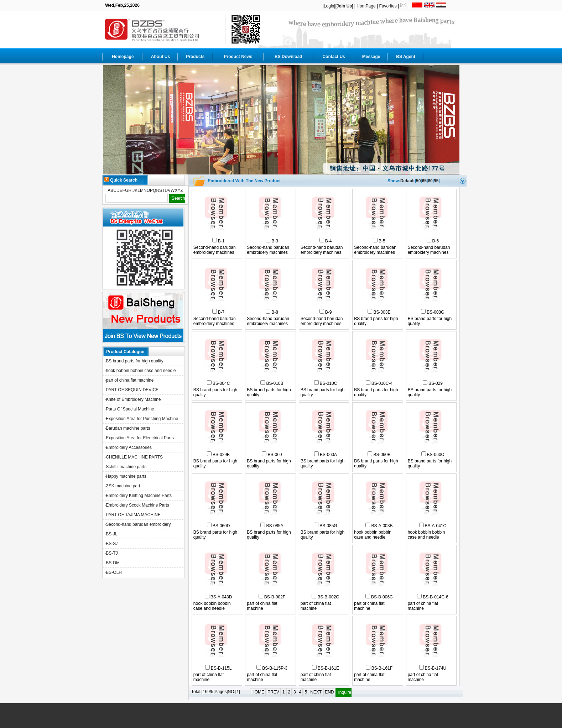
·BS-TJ (111, 553)
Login (329, 6)
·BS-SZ (112, 544)
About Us (160, 57)
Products (195, 57)
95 (436, 181)
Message (371, 57)
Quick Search (121, 180)
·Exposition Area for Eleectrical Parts (139, 438)
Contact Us (334, 57)
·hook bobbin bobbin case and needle (140, 371)
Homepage (123, 57)
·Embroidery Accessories (128, 447)
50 (418, 181)
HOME (258, 692)
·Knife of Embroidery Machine (133, 399)
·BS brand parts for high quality (134, 361)
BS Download (288, 57)
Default (408, 181)
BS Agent (406, 57)
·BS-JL (111, 534)
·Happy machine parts (126, 476)
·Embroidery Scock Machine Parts (137, 505)
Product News (238, 57)
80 (430, 181)
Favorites (388, 6)
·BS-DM (112, 563)
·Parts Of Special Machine (129, 409)
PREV (273, 692)
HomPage (366, 6)
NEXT (316, 692)
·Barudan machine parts (127, 428)
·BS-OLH (113, 572)
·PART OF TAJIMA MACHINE (133, 515)
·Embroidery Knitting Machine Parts (138, 496)
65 (424, 181)
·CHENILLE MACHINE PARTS (134, 457)
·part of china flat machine (129, 380)
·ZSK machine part (122, 486)
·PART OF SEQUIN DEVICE (132, 390)
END (329, 692)
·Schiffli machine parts (126, 467)
